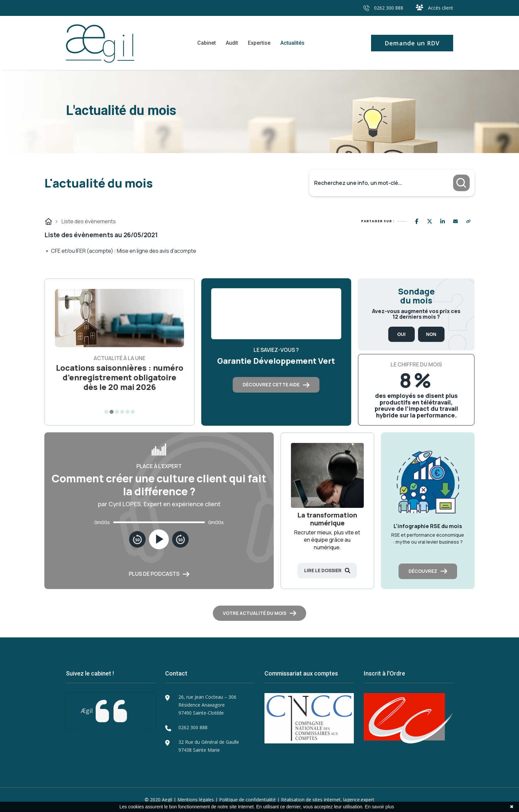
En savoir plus (379, 807)
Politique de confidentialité (247, 800)
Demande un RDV (412, 43)
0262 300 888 (383, 8)
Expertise (259, 43)
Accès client (434, 8)
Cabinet (207, 43)
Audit (232, 43)
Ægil (87, 711)
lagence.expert (359, 800)
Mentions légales (196, 800)
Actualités (292, 43)
